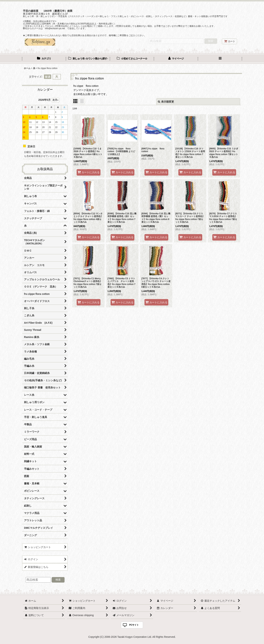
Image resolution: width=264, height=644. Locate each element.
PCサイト (134, 625)
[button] (220, 59)
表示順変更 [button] (166, 102)
